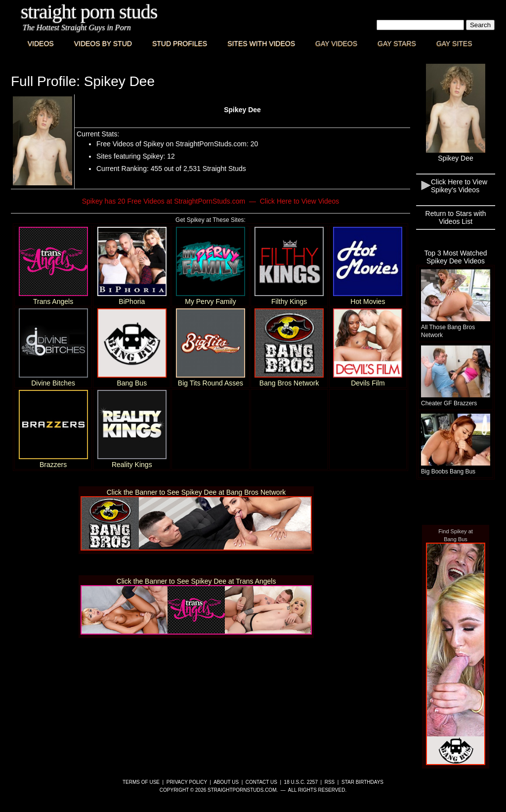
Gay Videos (336, 43)
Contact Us (261, 782)
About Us (226, 782)
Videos (41, 43)
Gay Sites (454, 43)
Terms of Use (141, 782)
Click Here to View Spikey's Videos (459, 186)
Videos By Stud (103, 43)
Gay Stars (397, 43)
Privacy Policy (187, 782)
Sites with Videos (261, 43)
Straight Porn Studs (89, 12)
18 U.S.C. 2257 (301, 782)
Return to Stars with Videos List (456, 217)
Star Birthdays (362, 782)
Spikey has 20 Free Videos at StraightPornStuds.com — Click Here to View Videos (211, 201)
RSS (330, 782)
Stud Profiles (180, 43)
